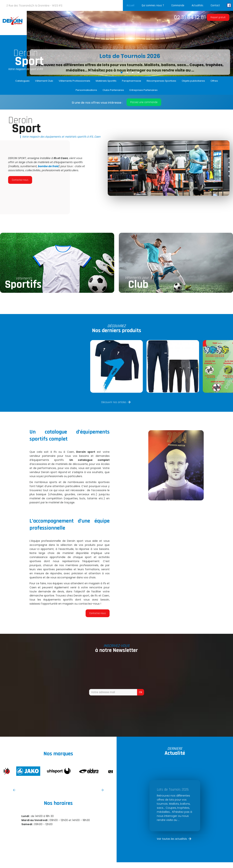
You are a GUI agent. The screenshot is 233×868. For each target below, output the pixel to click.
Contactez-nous (20, 180)
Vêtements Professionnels (74, 81)
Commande (178, 5)
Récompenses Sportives (161, 81)
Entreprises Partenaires (144, 90)
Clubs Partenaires (113, 90)
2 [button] (127, 72)
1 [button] (122, 72)
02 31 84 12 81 (190, 17)
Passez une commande (144, 102)
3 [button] (133, 72)
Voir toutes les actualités (172, 839)
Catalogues (22, 81)
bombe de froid (48, 166)
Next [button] (102, 790)
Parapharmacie (132, 81)
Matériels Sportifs (106, 81)
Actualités (197, 5)
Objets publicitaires (193, 81)
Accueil (130, 5)
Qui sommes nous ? (153, 5)
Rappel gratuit (218, 17)
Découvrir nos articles (114, 402)
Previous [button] (14, 790)
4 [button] (138, 72)
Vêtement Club (44, 81)
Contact (215, 5)
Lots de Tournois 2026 (130, 56)
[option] (130, 44)
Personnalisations (86, 90)
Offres (214, 81)
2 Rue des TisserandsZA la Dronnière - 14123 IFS (34, 6)
